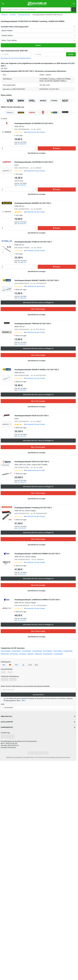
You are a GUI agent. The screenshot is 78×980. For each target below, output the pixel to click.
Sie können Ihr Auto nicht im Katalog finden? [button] (16, 58)
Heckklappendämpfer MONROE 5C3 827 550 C (45, 205)
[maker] (38, 31)
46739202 (23, 654)
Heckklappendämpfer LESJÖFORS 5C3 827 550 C (45, 164)
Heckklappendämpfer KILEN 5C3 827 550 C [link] (45, 417)
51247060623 (26, 651)
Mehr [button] (23, 700)
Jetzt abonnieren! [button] (38, 695)
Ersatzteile (13, 15)
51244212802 (58, 654)
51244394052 (48, 654)
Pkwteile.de (4, 15)
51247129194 (58, 651)
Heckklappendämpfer (24, 15)
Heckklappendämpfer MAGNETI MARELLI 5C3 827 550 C (37, 280)
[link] (74, 4)
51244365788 (37, 651)
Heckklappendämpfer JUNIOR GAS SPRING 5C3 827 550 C (45, 555)
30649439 (38, 654)
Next (74, 101)
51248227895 (68, 651)
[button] (74, 9)
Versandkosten (22, 144)
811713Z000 (14, 654)
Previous (2, 101)
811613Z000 (5, 654)
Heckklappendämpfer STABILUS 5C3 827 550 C (45, 243)
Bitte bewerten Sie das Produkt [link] (35, 132)
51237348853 (47, 651)
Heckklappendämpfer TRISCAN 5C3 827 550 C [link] (45, 325)
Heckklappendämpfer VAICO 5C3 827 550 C (45, 463)
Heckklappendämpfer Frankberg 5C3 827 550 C (45, 509)
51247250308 (5, 651)
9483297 (30, 654)
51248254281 (16, 651)
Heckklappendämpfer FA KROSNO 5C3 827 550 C (45, 125)
